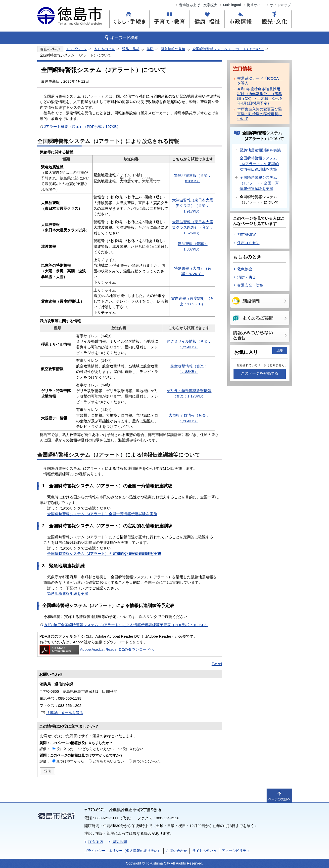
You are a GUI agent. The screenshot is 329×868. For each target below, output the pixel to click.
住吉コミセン (248, 243)
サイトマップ (280, 5)
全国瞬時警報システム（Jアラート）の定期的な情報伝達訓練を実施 (259, 164)
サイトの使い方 (204, 851)
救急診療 (245, 269)
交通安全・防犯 (250, 285)
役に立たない (133, 749)
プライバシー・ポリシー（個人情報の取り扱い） (123, 851)
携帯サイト (255, 5)
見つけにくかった (147, 761)
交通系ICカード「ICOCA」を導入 (260, 81)
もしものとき (104, 49)
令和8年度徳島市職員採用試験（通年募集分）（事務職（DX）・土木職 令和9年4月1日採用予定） (260, 96)
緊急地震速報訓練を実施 (68, 594)
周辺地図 (120, 842)
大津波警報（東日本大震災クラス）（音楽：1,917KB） (193, 206)
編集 (280, 351)
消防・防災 (131, 49)
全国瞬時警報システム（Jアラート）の (104, 554)
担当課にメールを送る (65, 713)
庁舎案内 (96, 842)
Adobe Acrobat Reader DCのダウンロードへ (97, 649)
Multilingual (232, 5)
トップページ (76, 49)
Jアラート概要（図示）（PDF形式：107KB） (82, 127)
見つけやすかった (70, 761)
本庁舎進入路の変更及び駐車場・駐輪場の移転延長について (260, 114)
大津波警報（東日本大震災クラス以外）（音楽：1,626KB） (193, 227)
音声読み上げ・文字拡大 (198, 5)
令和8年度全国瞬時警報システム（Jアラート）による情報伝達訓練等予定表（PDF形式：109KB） (126, 625)
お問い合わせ (177, 851)
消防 (150, 49)
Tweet (217, 664)
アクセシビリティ (236, 851)
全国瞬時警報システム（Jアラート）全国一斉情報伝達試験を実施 (102, 514)
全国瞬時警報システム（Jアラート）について (228, 49)
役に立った (65, 749)
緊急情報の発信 (173, 49)
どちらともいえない (98, 749)
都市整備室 (247, 235)
